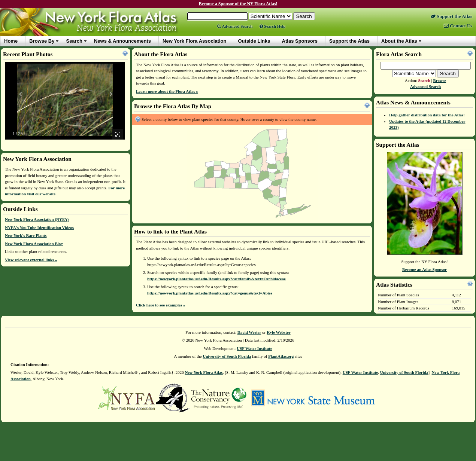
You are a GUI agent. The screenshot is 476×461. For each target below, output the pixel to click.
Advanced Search (235, 26)
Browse (440, 80)
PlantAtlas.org (281, 356)
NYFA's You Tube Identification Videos (39, 228)
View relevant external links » (31, 260)
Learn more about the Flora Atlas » (167, 91)
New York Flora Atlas (204, 372)
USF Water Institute (254, 348)
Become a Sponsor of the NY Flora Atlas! (238, 4)
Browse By (42, 41)
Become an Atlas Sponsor (425, 269)
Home (11, 41)
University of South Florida (227, 356)
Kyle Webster (279, 332)
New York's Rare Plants (26, 235)
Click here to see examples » (160, 305)
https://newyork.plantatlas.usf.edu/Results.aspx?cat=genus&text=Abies (210, 293)
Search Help (272, 26)
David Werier (249, 332)
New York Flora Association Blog (34, 244)
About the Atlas (399, 41)
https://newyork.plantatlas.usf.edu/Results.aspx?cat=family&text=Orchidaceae (216, 279)
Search (74, 41)
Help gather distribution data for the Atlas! (427, 115)
